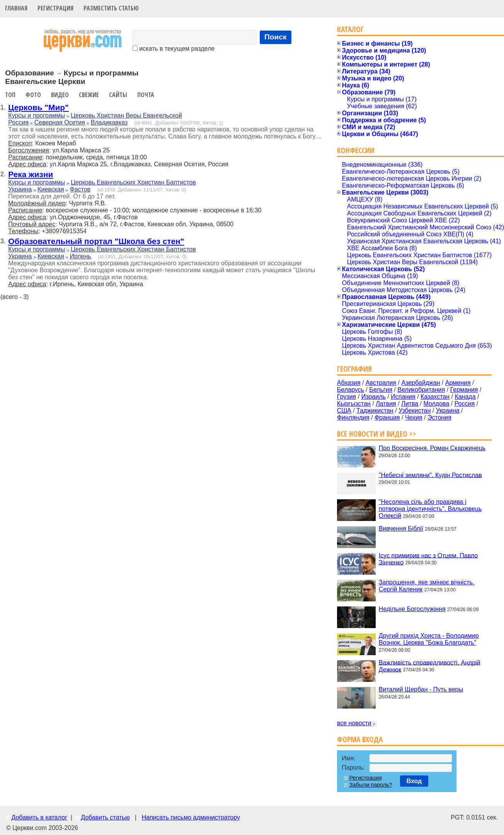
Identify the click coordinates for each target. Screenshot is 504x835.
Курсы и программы (37, 115)
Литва (410, 404)
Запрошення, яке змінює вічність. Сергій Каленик (427, 586)
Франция (387, 417)
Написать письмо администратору (191, 817)
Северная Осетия (60, 122)
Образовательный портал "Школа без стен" (96, 241)
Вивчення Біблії (401, 528)
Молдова (436, 404)
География (354, 369)
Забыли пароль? (371, 785)
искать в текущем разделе (174, 49)
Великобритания (421, 390)
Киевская (51, 189)
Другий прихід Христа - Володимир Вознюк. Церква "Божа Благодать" (429, 639)
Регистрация (55, 8)
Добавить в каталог (39, 817)
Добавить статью (105, 817)
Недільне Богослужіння (412, 609)
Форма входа (360, 739)
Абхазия (349, 383)
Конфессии (356, 150)
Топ (10, 95)
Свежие (89, 95)
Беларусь (351, 390)
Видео (60, 95)
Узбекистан (415, 411)
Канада (465, 397)
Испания (403, 397)
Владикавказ (109, 122)
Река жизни (31, 174)
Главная (16, 8)
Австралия (381, 383)
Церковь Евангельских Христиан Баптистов (133, 182)
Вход (414, 781)
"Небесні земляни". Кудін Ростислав (430, 475)
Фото (33, 95)
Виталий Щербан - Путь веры (421, 689)
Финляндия (353, 417)
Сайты (118, 95)
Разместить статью (111, 8)
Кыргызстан (354, 404)
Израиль (374, 397)
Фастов (80, 189)
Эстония (439, 417)
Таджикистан (375, 411)
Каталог (350, 29)
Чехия (414, 417)
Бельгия (381, 390)
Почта (146, 95)
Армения (458, 383)
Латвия (386, 404)
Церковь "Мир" (38, 107)
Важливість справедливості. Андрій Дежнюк (430, 666)
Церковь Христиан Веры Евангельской (126, 115)
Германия (464, 390)
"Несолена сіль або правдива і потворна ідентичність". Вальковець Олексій (430, 509)
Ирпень (80, 256)
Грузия (346, 397)
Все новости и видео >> (377, 434)
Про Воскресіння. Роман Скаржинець (432, 448)
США (344, 411)
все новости (354, 723)
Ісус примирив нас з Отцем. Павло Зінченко (428, 559)
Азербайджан (421, 383)
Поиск (276, 37)
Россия (18, 122)
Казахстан (435, 397)
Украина (20, 189)
